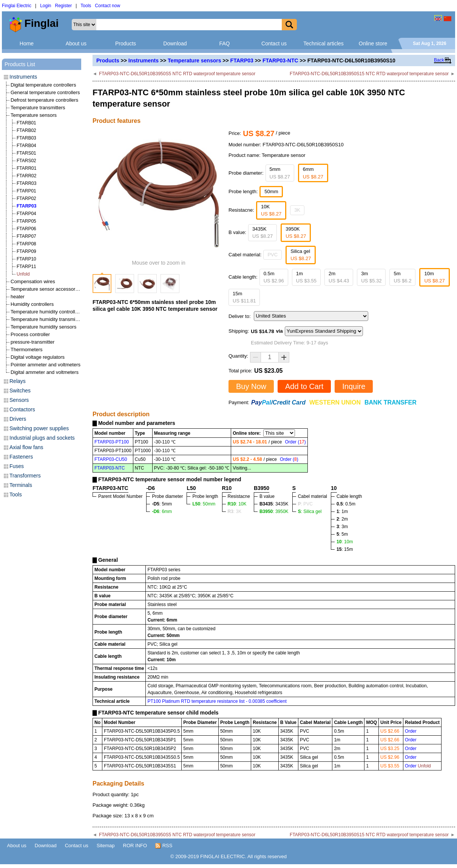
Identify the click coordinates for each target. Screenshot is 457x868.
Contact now (107, 6)
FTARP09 (26, 251)
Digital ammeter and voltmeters (45, 372)
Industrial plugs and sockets (42, 438)
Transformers (25, 476)
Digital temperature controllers (43, 85)
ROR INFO (135, 846)
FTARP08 (26, 244)
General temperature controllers (45, 92)
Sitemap (106, 846)
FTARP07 (26, 236)
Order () (295, 442)
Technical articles (323, 43)
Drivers (18, 419)
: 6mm (162, 511)
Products (126, 43)
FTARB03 (26, 138)
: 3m (342, 527)
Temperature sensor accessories (46, 289)
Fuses (17, 466)
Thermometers (27, 350)
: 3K (235, 511)
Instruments (144, 60)
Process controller (30, 334)
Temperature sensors (194, 60)
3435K (262, 233)
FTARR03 (26, 183)
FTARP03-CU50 (111, 459)
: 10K (237, 504)
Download (175, 43)
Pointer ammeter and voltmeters (46, 365)
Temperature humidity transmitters (48, 319)
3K (297, 210)
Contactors (22, 409)
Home (27, 43)
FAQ (224, 43)
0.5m (274, 277)
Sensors (19, 400)
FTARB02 (26, 130)
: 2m (342, 519)
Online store (373, 43)
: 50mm (204, 504)
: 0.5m (346, 504)
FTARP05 (26, 221)
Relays (18, 381)
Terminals (21, 485)
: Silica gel (310, 511)
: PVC (305, 504)
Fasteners (21, 457)
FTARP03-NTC (280, 60)
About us (76, 43)
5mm (280, 173)
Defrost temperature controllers (44, 100)
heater (18, 297)
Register (64, 6)
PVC (273, 255)
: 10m (345, 542)
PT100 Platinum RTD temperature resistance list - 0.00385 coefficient (217, 701)
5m (402, 277)
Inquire (354, 386)
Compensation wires (33, 281)
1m (306, 277)
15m (244, 297)
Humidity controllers (32, 304)
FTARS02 (26, 161)
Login (46, 6)
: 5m (342, 534)
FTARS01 (26, 153)
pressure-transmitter (32, 342)
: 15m (345, 549)
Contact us (274, 43)
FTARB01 (26, 123)
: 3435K (274, 504)
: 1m (342, 511)
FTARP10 (26, 259)
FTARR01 (26, 168)
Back (439, 60)
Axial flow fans (26, 447)
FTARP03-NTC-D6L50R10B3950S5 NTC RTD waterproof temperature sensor (177, 74)
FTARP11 (26, 267)
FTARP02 (26, 198)
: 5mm (162, 504)
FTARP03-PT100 (112, 442)
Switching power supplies (39, 428)
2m (339, 277)
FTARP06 (26, 229)
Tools (86, 6)
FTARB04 (26, 146)
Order (411, 731)
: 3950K (274, 511)
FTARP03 (242, 60)
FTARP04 (26, 214)
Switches (20, 391)
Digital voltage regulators (38, 357)
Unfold (23, 274)
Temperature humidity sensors (43, 327)
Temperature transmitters (38, 108)
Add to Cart (304, 386)
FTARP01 (26, 191)
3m (371, 277)
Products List (20, 64)
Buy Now (251, 386)
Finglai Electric (17, 6)
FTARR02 (26, 176)
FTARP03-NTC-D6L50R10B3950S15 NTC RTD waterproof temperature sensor (369, 74)
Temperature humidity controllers (46, 312)
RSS (164, 846)
